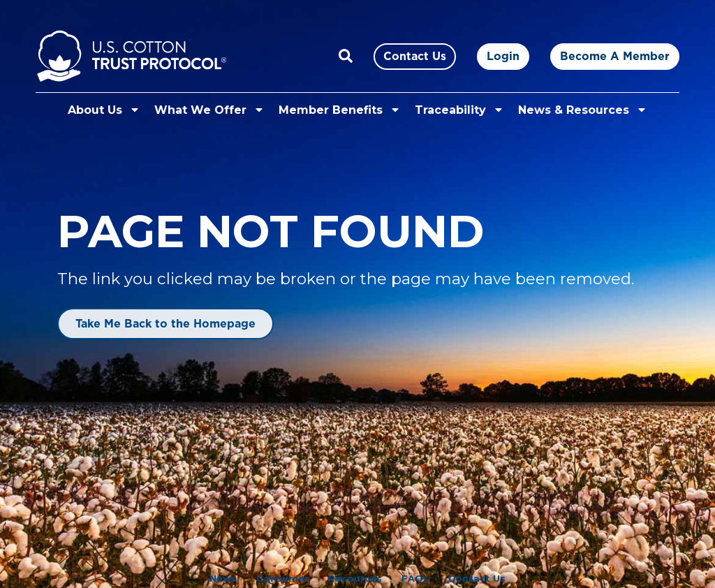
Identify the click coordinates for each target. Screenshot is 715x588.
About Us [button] (104, 110)
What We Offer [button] (209, 110)
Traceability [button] (459, 110)
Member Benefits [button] (340, 110)
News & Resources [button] (583, 110)
